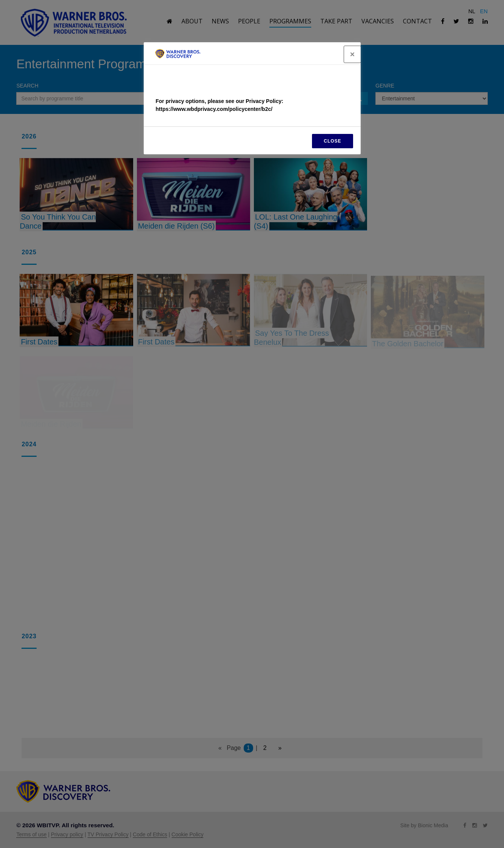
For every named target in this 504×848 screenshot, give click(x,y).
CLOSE (332, 141)
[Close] (352, 54)
